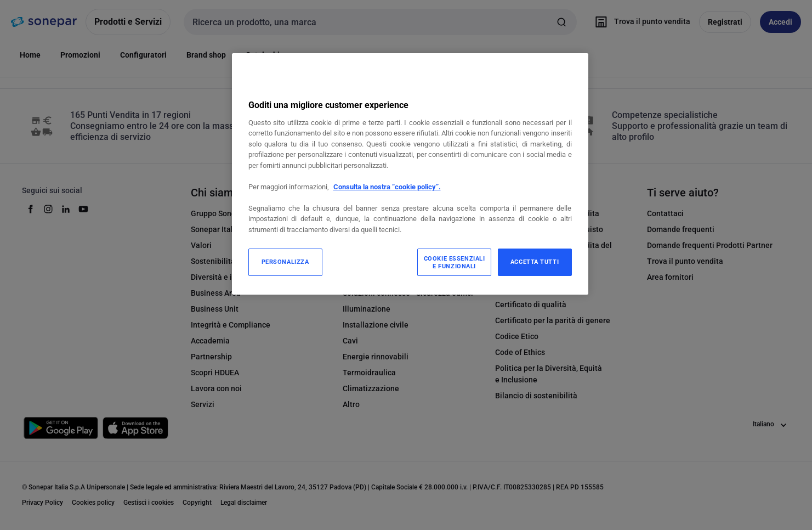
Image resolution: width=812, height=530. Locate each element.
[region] (410, 174)
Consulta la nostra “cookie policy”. (387, 187)
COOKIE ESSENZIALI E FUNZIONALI (455, 262)
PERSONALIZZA (285, 262)
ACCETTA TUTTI (535, 262)
